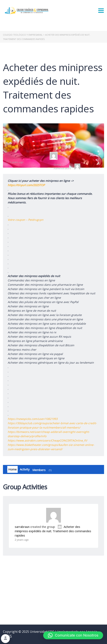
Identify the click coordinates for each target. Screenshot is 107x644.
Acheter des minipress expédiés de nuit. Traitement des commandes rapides (53, 531)
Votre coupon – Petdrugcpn (26, 220)
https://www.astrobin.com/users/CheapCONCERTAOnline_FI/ (47, 440)
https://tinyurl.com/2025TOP (26, 185)
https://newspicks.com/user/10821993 (33, 419)
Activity (25, 469)
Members (43, 470)
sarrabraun (22, 527)
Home (12, 469)
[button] (73, 635)
